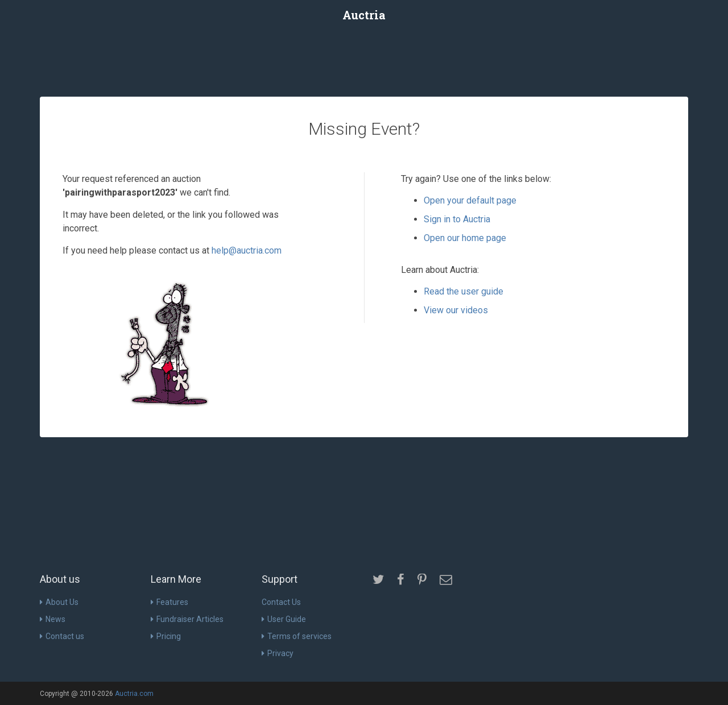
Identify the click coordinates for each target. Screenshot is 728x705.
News (53, 619)
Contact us (62, 636)
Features (169, 602)
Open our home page (465, 238)
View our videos (456, 310)
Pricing (166, 636)
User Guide (284, 619)
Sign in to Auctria (457, 219)
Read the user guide (464, 291)
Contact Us (281, 602)
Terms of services (297, 636)
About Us (59, 602)
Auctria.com (134, 694)
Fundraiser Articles (187, 619)
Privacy (278, 653)
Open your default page (470, 200)
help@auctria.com (247, 250)
